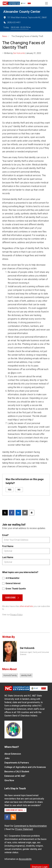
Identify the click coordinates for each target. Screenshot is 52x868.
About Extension (13, 754)
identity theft (26, 675)
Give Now (9, 780)
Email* (5, 535)
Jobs (7, 758)
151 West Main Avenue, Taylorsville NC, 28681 (25, 17)
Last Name (8, 557)
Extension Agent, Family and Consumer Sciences (34, 653)
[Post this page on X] (5, 513)
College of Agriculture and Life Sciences (25, 767)
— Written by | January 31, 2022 (22, 53)
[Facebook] (7, 817)
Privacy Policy (16, 615)
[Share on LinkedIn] (18, 513)
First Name (8, 546)
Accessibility (25, 859)
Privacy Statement (24, 829)
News (5, 36)
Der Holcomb (19, 53)
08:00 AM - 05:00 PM (21, 27)
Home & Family (10, 675)
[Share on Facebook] (12, 513)
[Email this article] (25, 513)
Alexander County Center (22, 12)
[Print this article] (32, 513)
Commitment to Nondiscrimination (30, 826)
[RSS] (13, 817)
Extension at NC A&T (15, 776)
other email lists (26, 606)
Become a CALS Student (17, 772)
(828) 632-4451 (12, 22)
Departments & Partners (17, 763)
